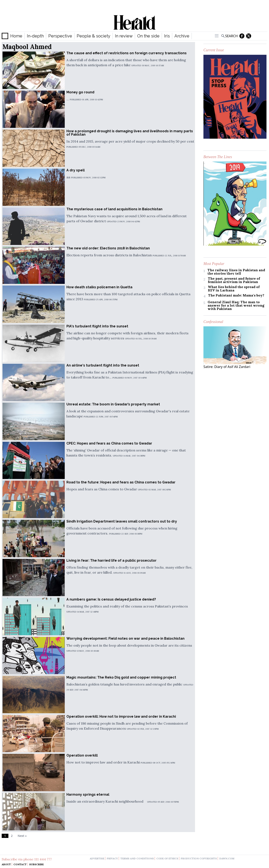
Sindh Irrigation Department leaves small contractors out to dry (122, 521)
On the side (148, 36)
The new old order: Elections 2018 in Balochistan (108, 248)
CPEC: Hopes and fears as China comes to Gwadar (109, 443)
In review (124, 36)
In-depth (35, 36)
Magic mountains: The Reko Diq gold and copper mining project (121, 677)
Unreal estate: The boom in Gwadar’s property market (113, 404)
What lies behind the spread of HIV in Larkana (234, 288)
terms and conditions (137, 858)
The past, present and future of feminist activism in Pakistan (234, 280)
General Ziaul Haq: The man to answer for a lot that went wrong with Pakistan (236, 305)
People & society (94, 36)
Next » (22, 836)
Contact (20, 864)
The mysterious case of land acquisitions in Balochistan (114, 209)
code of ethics (167, 858)
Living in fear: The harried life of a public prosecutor (111, 560)
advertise (97, 858)
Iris (167, 36)
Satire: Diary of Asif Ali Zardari (227, 367)
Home (16, 36)
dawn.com (227, 858)
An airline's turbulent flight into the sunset (103, 365)
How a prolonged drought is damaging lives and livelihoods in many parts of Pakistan (130, 133)
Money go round (80, 92)
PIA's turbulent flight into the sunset (97, 326)
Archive (182, 36)
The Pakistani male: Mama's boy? (236, 295)
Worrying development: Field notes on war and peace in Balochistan (125, 638)
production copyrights (199, 858)
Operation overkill (82, 755)
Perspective (60, 36)
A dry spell (76, 170)
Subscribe (36, 864)
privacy (112, 858)
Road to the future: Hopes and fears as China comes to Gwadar (121, 482)
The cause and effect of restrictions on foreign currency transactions (127, 53)
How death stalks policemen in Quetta (99, 287)
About (6, 864)
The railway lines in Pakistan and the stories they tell (236, 272)
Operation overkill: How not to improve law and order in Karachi (121, 716)
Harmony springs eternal (88, 795)
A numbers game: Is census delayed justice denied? (111, 599)
